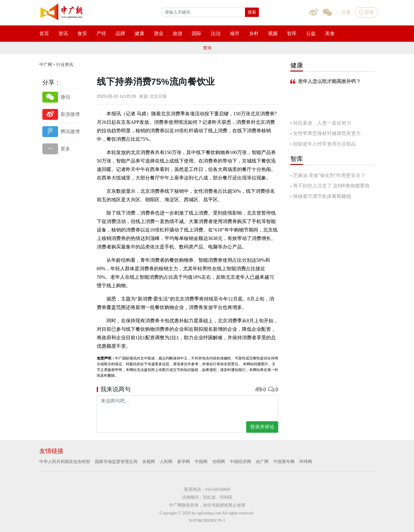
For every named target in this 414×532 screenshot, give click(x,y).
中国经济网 (240, 461)
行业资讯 (65, 64)
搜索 (252, 12)
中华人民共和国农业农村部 (65, 461)
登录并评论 (262, 427)
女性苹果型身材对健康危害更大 (327, 133)
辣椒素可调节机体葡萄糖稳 (322, 196)
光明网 (219, 461)
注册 (346, 12)
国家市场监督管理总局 (116, 461)
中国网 (201, 461)
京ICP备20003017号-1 (207, 521)
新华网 (184, 461)
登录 (366, 12)
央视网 (148, 461)
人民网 (166, 461)
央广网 (262, 461)
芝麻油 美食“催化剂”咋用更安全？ (329, 175)
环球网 (306, 461)
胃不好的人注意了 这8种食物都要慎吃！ (330, 186)
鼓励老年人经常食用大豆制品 (324, 144)
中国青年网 (284, 461)
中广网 (46, 64)
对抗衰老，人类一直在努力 (322, 123)
